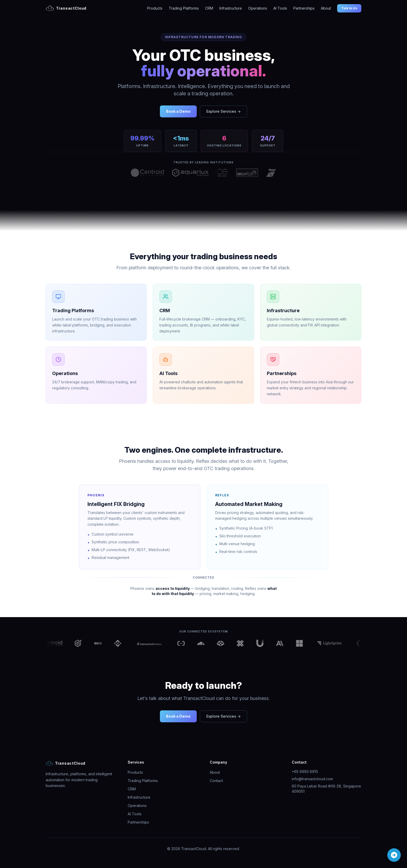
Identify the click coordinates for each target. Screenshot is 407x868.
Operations (258, 8)
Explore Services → (223, 111)
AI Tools (280, 8)
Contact (216, 781)
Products (155, 8)
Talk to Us (349, 8)
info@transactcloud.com (312, 779)
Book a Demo (178, 111)
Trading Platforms (184, 8)
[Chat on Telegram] (394, 855)
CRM (209, 8)
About (326, 8)
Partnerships (304, 8)
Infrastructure (231, 8)
